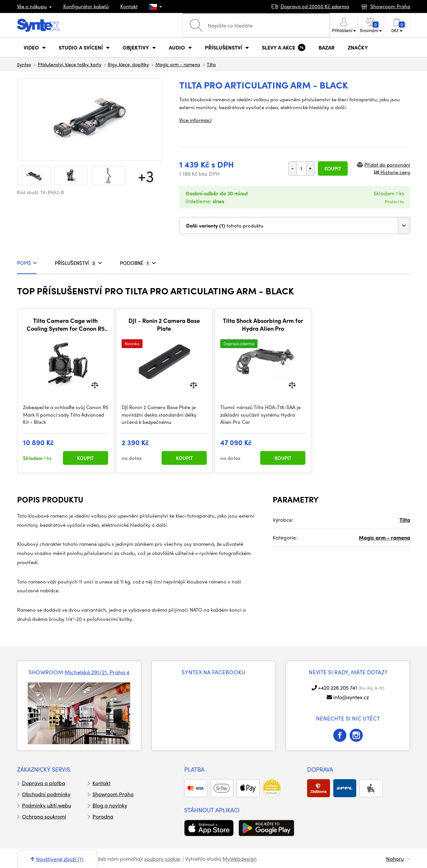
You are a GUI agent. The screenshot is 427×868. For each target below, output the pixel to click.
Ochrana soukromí (44, 816)
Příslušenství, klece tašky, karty (69, 64)
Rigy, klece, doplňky (128, 64)
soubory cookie (162, 859)
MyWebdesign (240, 859)
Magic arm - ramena (178, 64)
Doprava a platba (44, 783)
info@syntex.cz (351, 697)
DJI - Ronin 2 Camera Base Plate (164, 324)
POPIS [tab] (27, 263)
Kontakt (129, 6)
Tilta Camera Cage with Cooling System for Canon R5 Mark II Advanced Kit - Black (66, 324)
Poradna (103, 816)
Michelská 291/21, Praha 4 (97, 672)
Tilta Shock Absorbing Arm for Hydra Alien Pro (263, 324)
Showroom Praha (113, 794)
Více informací (195, 120)
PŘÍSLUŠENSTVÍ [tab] (78, 263)
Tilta (211, 64)
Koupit (333, 168)
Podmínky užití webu (47, 805)
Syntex (24, 64)
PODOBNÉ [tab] (138, 263)
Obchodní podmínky (46, 794)
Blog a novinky (110, 805)
